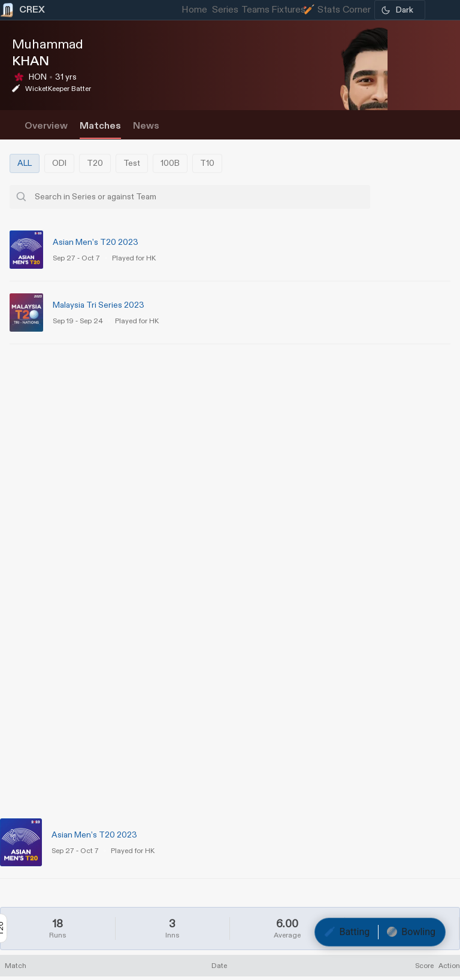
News (146, 126)
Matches (100, 126)
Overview (46, 126)
